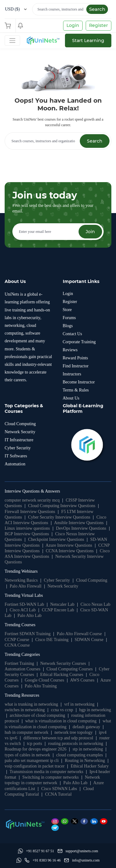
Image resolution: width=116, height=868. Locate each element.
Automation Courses (23, 669)
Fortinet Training (19, 663)
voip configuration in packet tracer (35, 766)
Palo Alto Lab (30, 616)
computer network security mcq (32, 500)
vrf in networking (79, 704)
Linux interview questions (27, 528)
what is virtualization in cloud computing (61, 721)
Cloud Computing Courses (69, 669)
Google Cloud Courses (45, 680)
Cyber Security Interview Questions (59, 517)
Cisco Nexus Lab (95, 604)
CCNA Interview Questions (70, 551)
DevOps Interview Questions (81, 528)
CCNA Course (17, 645)
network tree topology (74, 732)
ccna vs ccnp (62, 710)
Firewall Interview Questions (30, 512)
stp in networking (88, 749)
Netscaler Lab (62, 604)
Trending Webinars (21, 571)
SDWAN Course (89, 640)
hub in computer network (26, 732)
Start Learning (88, 41)
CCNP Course (17, 640)
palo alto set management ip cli (32, 761)
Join (90, 232)
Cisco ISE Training (52, 640)
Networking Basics (21, 580)
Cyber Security (57, 580)
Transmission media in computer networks (46, 772)
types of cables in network (27, 755)
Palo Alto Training (41, 686)
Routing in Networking (85, 761)
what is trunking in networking (31, 704)
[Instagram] (56, 821)
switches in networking (25, 710)
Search (97, 9)
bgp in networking (95, 710)
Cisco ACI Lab (23, 610)
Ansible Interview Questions (79, 523)
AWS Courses (82, 680)
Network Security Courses (63, 663)
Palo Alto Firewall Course (79, 634)
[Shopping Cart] (9, 26)
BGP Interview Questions (27, 534)
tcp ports (34, 744)
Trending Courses (20, 625)
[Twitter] (76, 821)
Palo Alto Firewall (26, 586)
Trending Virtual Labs (24, 595)
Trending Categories (22, 654)
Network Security (63, 586)
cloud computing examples (80, 755)
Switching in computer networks (50, 777)
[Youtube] (105, 821)
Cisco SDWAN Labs (59, 789)
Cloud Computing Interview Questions (62, 506)
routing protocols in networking (76, 744)
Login (73, 25)
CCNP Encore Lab (58, 610)
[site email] (82, 860)
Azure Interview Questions (69, 545)
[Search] (71, 9)
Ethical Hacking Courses (62, 675)
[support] (78, 851)
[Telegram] (56, 828)
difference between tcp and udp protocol (58, 738)
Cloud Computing (92, 580)
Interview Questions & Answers (32, 491)
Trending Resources (22, 695)
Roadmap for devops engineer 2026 (36, 749)
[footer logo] (25, 824)
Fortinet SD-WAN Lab (24, 604)
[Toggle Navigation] (12, 41)
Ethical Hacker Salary (90, 766)
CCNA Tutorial (58, 794)
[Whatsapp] (66, 821)
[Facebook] (85, 821)
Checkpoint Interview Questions (56, 539)
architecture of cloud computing (37, 715)
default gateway (86, 727)
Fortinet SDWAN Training (28, 634)
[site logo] (43, 41)
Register (99, 25)
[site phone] (43, 860)
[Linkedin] (95, 821)
